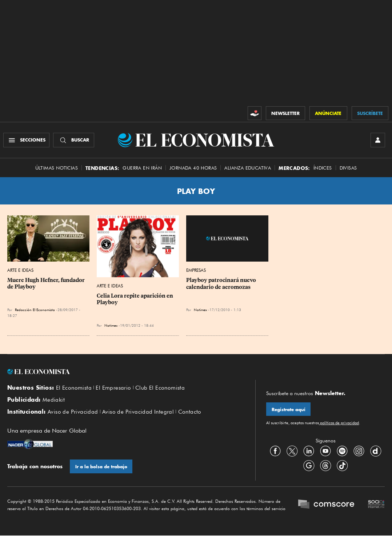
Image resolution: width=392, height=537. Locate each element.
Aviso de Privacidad (73, 413)
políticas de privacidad (339, 424)
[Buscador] (74, 140)
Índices (323, 168)
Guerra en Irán (142, 168)
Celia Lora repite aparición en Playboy (135, 300)
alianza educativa (248, 168)
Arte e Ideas (20, 271)
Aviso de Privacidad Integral (138, 413)
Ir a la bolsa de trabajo (101, 468)
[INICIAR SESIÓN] (377, 140)
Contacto (190, 413)
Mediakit (54, 401)
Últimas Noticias (57, 168)
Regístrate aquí (289, 410)
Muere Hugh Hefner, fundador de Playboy (47, 284)
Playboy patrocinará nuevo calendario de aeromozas (222, 284)
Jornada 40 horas (193, 168)
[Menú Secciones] (27, 140)
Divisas (348, 168)
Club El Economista (160, 389)
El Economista (74, 389)
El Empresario (113, 389)
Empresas (196, 271)
